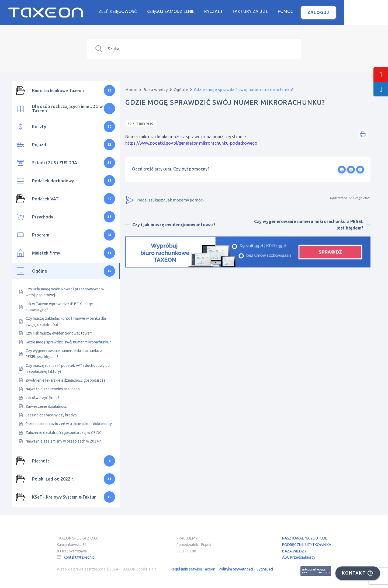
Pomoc (308, 12)
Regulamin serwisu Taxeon (193, 569)
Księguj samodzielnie (193, 12)
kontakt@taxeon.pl (80, 558)
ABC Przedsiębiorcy (299, 558)
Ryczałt (236, 12)
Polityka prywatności (236, 569)
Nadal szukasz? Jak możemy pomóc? (165, 201)
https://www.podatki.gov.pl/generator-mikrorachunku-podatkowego (191, 144)
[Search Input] (201, 49)
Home (131, 90)
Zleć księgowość (140, 12)
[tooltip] (381, 75)
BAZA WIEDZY (294, 551)
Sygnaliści (265, 569)
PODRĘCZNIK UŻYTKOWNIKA (307, 545)
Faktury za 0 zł (273, 12)
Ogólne (181, 90)
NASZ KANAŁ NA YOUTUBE (305, 538)
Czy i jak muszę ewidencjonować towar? (170, 225)
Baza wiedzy (156, 90)
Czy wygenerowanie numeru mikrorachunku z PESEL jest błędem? (312, 225)
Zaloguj (341, 13)
